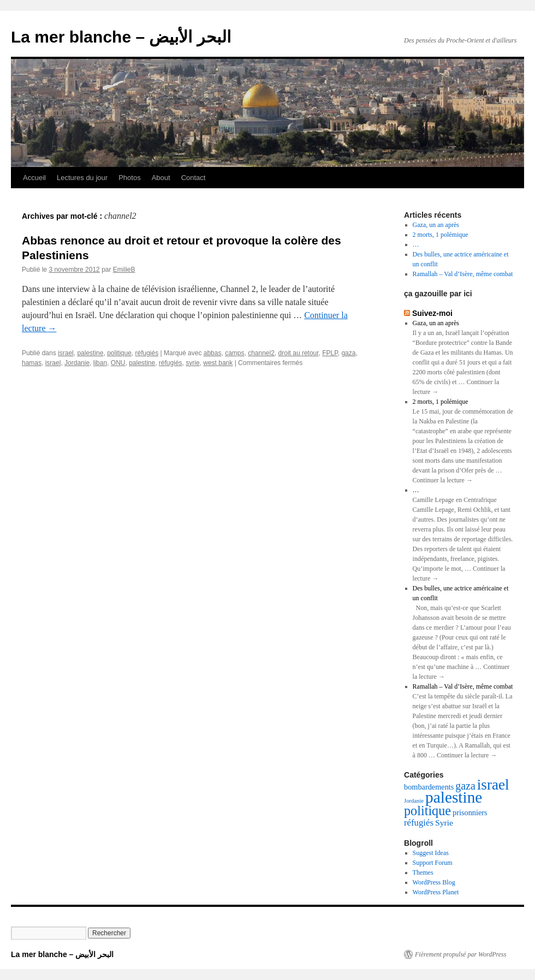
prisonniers (470, 812)
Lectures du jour (82, 178)
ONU (118, 363)
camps (234, 353)
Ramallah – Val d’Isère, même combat (463, 274)
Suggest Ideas (431, 853)
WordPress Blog (434, 882)
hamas (32, 363)
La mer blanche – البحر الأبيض (121, 37)
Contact (194, 178)
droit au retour (299, 353)
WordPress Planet (436, 892)
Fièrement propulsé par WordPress (460, 954)
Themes (423, 873)
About (161, 178)
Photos (129, 178)
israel (66, 353)
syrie (192, 363)
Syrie (444, 823)
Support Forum (433, 863)
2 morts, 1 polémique (441, 235)
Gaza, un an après (436, 225)
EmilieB (124, 270)
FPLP (330, 353)
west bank (218, 363)
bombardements (429, 787)
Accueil (34, 178)
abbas (213, 353)
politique (119, 353)
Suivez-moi (432, 313)
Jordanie (77, 363)
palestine (90, 353)
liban (100, 363)
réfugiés (147, 353)
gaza (348, 353)
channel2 (261, 353)
